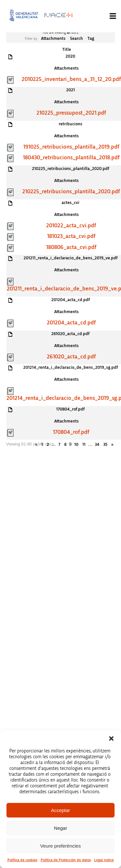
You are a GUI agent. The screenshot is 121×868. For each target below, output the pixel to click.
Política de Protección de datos (66, 860)
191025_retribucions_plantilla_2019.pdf (71, 147)
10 (76, 445)
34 (97, 445)
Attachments (53, 39)
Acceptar (60, 810)
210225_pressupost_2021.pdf (71, 113)
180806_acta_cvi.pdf (71, 247)
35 (105, 445)
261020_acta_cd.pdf (71, 357)
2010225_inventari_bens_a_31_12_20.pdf (71, 79)
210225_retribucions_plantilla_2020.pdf (71, 192)
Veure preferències (61, 846)
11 (84, 445)
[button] (111, 738)
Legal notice (104, 860)
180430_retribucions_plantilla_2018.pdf (71, 158)
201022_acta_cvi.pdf (71, 226)
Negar (60, 828)
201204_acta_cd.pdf (71, 323)
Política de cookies (22, 860)
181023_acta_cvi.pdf (71, 236)
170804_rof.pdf (71, 432)
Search (76, 39)
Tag (91, 39)
